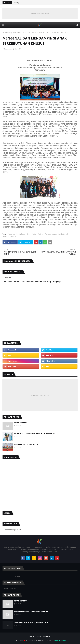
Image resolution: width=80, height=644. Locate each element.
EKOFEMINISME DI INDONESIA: (26, 444)
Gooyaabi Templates (58, 640)
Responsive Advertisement (40, 14)
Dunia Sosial (21, 234)
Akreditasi (11, 234)
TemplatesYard (33, 640)
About (39, 636)
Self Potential (63, 234)
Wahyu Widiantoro (15, 33)
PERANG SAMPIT (21, 423)
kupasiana (8, 49)
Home (5, 33)
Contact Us (47, 636)
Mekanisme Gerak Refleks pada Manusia (31, 612)
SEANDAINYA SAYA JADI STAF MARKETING (31, 622)
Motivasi (41, 234)
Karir (28, 234)
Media (34, 234)
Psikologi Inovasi (51, 234)
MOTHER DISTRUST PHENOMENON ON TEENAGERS (35, 433)
